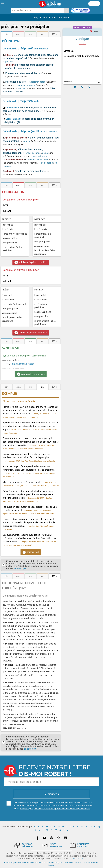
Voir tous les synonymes (33, 374)
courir (45, 156)
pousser (9, 62)
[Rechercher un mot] (67, 10)
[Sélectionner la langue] (94, 4)
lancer (22, 364)
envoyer (14, 364)
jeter (7, 364)
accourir (37, 156)
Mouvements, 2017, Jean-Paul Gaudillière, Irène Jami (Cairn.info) (30, 461)
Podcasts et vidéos (61, 18)
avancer (21, 85)
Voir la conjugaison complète (33, 262)
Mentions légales (55, 863)
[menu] (3, 3)
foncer (28, 153)
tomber (26, 141)
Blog (35, 18)
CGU (85, 863)
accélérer (34, 82)
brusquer (30, 85)
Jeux (45, 18)
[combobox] (38, 10)
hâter (42, 82)
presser (22, 88)
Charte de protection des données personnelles (25, 863)
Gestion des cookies (73, 863)
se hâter (44, 159)
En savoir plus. (21, 568)
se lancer (37, 153)
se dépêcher (33, 159)
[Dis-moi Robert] (81, 11)
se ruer (46, 153)
